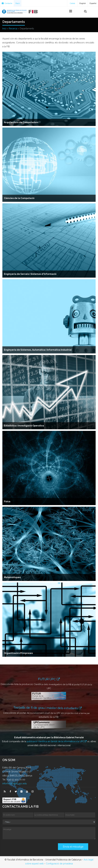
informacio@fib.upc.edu (15, 784)
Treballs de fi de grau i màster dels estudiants (48, 708)
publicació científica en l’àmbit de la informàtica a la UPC (55, 741)
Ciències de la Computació (19, 198)
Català (72, 3)
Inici (4, 29)
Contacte (7, 3)
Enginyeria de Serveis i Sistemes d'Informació (30, 274)
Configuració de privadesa (59, 864)
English (83, 3)
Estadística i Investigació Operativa (24, 426)
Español (93, 3)
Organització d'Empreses (18, 653)
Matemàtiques (12, 577)
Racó (18, 3)
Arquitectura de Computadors (21, 122)
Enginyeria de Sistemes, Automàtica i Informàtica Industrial (38, 350)
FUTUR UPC (47, 679)
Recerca (13, 29)
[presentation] (26, 848)
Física (7, 501)
